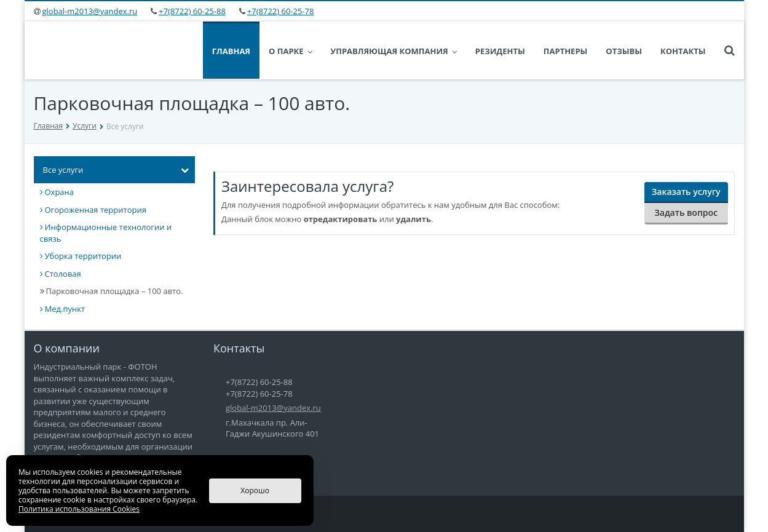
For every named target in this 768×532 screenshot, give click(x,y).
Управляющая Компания (394, 51)
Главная (231, 51)
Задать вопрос (686, 212)
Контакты (683, 51)
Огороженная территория (93, 210)
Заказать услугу (686, 192)
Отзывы (624, 51)
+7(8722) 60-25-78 (281, 11)
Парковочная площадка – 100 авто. (112, 291)
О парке (291, 51)
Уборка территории (81, 256)
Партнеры (566, 51)
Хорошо (255, 490)
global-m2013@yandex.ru (90, 11)
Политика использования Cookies (79, 509)
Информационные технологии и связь (106, 233)
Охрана (57, 192)
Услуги (85, 126)
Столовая (61, 274)
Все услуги (116, 170)
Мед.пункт (63, 309)
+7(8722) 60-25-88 (192, 11)
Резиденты (500, 51)
